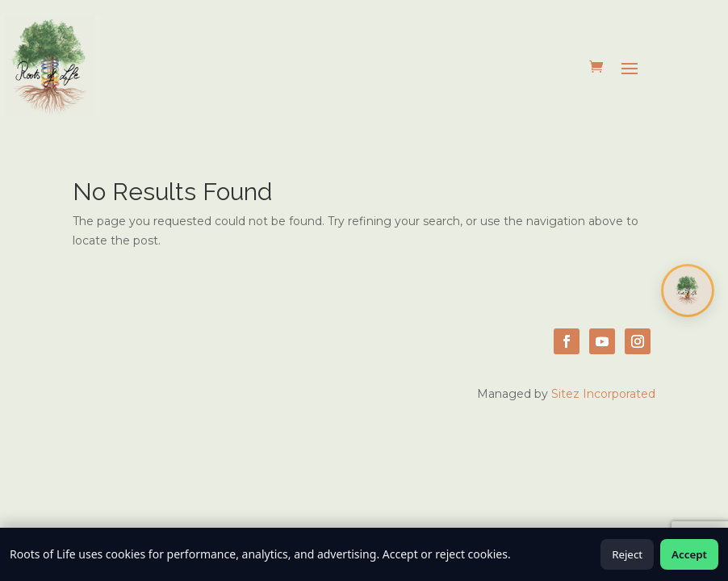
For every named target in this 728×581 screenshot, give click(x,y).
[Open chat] (688, 290)
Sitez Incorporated (603, 394)
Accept (689, 554)
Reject (627, 554)
